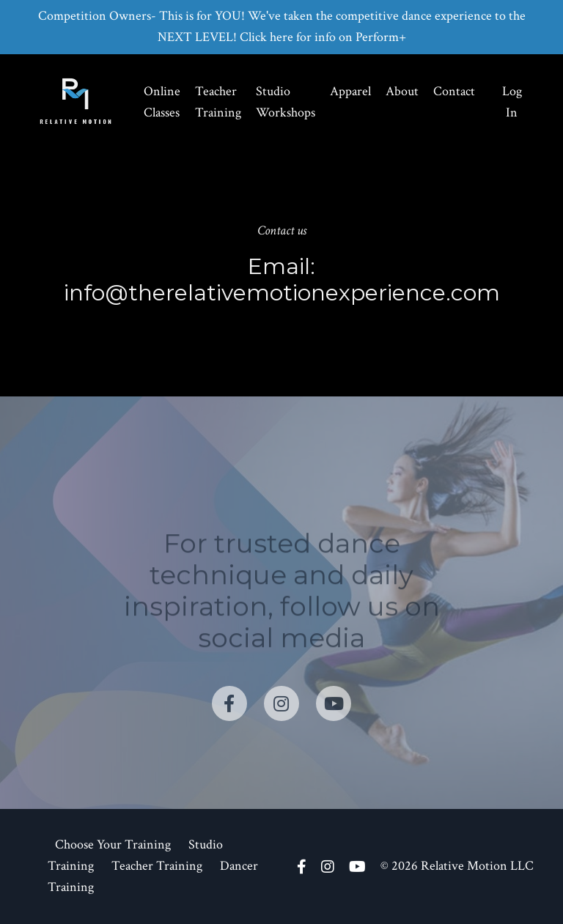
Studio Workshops (286, 102)
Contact (454, 91)
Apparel (350, 91)
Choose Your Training (113, 844)
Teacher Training (218, 102)
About (402, 91)
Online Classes (162, 102)
